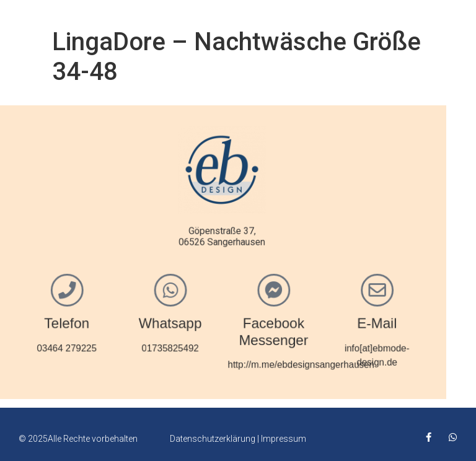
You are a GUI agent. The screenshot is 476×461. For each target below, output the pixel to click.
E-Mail (314, 321)
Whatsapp (113, 321)
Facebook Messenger (213, 329)
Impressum (284, 439)
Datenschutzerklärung (213, 439)
